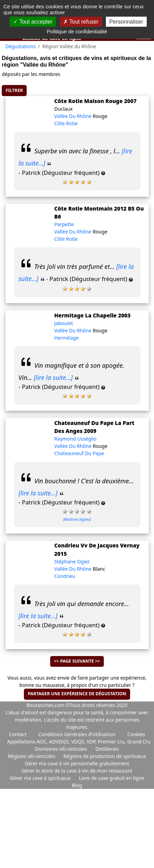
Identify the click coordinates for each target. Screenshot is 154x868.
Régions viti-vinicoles (32, 756)
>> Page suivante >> (77, 661)
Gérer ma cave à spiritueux (41, 778)
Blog (77, 785)
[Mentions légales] (77, 519)
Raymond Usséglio (75, 439)
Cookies (136, 734)
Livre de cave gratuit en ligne (112, 778)
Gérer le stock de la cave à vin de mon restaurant (77, 771)
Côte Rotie (66, 123)
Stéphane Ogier (72, 561)
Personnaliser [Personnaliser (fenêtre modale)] (126, 22)
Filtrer (14, 90)
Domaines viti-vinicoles (62, 749)
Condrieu (65, 576)
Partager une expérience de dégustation (77, 694)
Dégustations (21, 46)
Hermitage (66, 338)
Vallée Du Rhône (74, 116)
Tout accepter (33, 22)
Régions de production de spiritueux (105, 756)
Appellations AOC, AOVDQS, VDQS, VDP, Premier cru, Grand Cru (79, 742)
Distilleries (107, 749)
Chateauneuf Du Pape (79, 453)
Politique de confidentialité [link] (77, 31)
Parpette (64, 224)
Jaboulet (64, 323)
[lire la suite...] (53, 377)
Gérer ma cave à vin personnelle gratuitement (77, 763)
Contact (18, 734)
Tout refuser (81, 22)
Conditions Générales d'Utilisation (77, 734)
